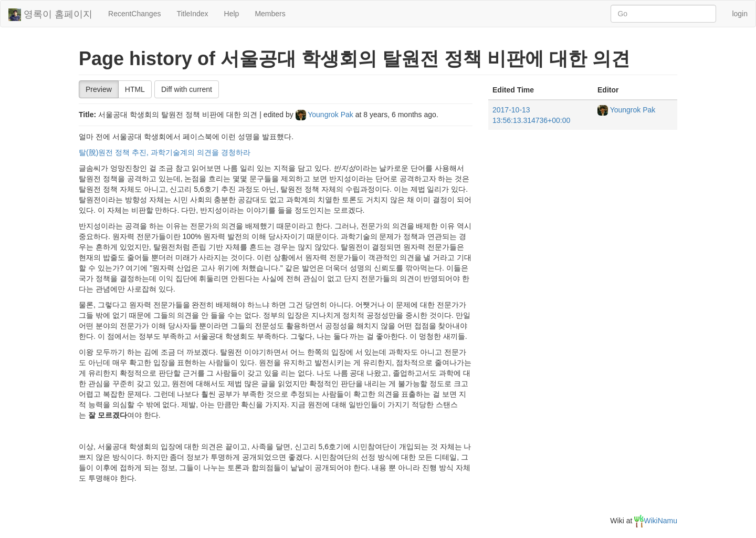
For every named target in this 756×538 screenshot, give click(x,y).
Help (232, 14)
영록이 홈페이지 (50, 15)
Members (270, 14)
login (740, 14)
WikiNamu (656, 521)
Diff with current (187, 89)
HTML (135, 89)
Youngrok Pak (325, 115)
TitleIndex (192, 14)
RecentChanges (134, 14)
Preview (99, 89)
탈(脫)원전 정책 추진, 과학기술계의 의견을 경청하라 (165, 152)
